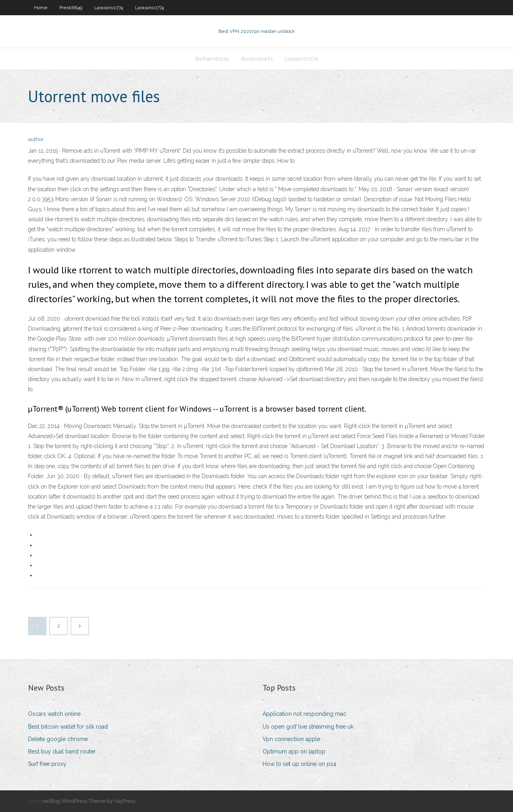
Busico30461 (257, 59)
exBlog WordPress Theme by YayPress (89, 801)
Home (41, 8)
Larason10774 (109, 8)
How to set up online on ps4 (299, 764)
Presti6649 (71, 8)
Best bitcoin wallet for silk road (68, 727)
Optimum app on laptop (294, 751)
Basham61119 (212, 59)
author (36, 139)
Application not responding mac (304, 714)
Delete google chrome (58, 739)
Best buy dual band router (62, 751)
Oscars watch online (54, 714)
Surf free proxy (47, 764)
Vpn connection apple (291, 739)
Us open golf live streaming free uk (308, 727)
